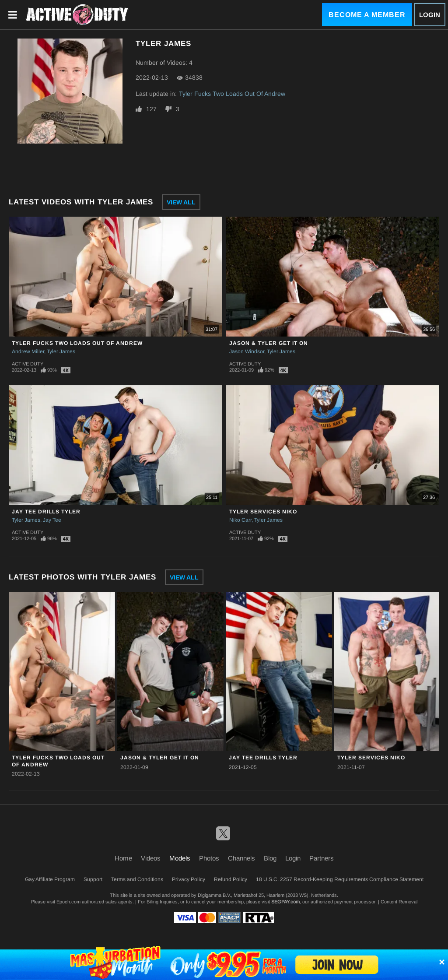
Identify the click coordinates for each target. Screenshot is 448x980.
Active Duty (28, 364)
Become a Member (367, 15)
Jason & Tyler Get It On (269, 343)
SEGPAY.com (285, 902)
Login (430, 15)
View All (181, 202)
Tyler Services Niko (263, 512)
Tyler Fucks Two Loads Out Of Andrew (232, 94)
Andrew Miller (28, 351)
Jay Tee (52, 520)
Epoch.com (68, 902)
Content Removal (399, 902)
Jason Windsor (247, 351)
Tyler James (61, 351)
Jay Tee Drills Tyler (46, 512)
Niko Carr (240, 520)
